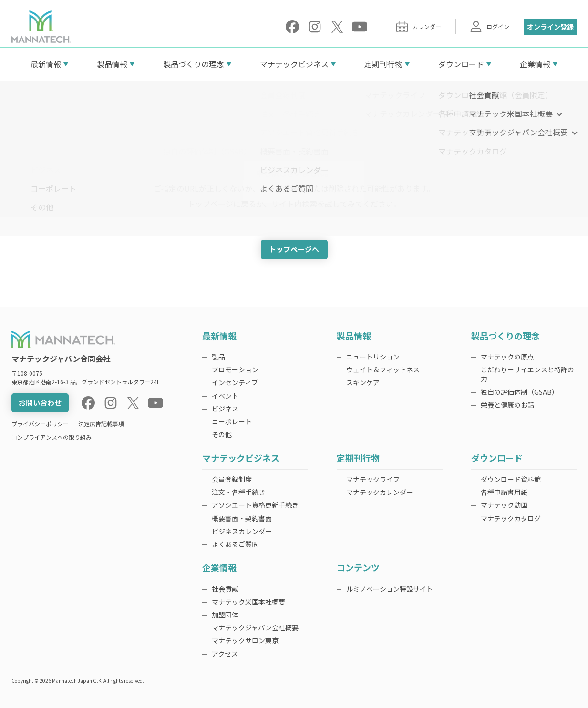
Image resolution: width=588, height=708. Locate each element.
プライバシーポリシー (40, 424)
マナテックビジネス (294, 64)
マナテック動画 (504, 505)
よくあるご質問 (235, 544)
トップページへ (294, 249)
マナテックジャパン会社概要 (255, 627)
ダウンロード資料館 (511, 479)
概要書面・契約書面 (242, 518)
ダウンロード (461, 64)
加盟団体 (225, 615)
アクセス (225, 654)
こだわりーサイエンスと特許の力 (527, 374)
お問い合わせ (40, 403)
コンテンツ (358, 568)
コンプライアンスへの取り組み (52, 437)
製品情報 (112, 64)
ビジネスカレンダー (242, 531)
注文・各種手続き (238, 492)
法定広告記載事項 (101, 424)
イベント (225, 396)
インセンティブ (235, 382)
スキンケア (363, 382)
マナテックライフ (373, 479)
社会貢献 (225, 589)
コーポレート (232, 421)
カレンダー (419, 27)
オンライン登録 (550, 27)
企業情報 (535, 64)
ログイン (490, 27)
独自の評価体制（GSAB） (520, 392)
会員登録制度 (232, 479)
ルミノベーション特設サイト (390, 589)
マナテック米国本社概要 (248, 602)
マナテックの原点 (507, 357)
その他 (222, 434)
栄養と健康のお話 (507, 405)
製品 (218, 357)
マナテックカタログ (511, 518)
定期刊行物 (383, 64)
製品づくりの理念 (194, 64)
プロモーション (235, 369)
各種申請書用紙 (504, 492)
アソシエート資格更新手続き (255, 505)
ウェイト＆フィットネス (383, 369)
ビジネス (225, 409)
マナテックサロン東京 (245, 640)
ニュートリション (373, 357)
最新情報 (46, 64)
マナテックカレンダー (380, 492)
